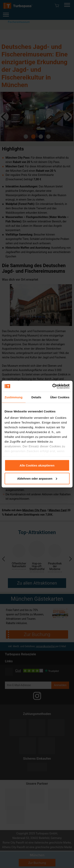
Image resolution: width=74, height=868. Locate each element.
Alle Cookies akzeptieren (37, 465)
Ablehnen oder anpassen (37, 478)
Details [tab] (36, 397)
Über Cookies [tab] (60, 397)
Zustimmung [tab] (14, 397)
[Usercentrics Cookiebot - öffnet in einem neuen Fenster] (53, 386)
